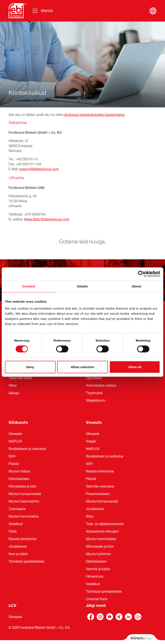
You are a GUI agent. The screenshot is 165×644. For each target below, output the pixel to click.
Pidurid (14, 464)
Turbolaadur (17, 509)
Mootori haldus (19, 471)
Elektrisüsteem (19, 479)
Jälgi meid (96, 606)
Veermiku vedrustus (100, 486)
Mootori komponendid (25, 494)
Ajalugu (14, 393)
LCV (12, 606)
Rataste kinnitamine (23, 539)
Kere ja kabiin (18, 554)
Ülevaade (15, 434)
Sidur (90, 516)
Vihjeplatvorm (96, 401)
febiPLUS (15, 441)
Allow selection (82, 367)
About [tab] (136, 286)
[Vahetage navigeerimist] (42, 11)
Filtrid (13, 532)
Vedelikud (16, 524)
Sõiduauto (18, 422)
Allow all (135, 367)
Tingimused (94, 393)
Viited (13, 386)
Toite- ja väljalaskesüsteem (105, 524)
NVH (12, 456)
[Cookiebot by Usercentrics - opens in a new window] (141, 274)
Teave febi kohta (20, 378)
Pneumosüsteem (98, 494)
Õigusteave (94, 378)
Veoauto (94, 422)
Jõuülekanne (18, 547)
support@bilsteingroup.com (39, 169)
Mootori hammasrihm (24, 501)
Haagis (91, 441)
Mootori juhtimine (98, 554)
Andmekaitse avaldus (101, 386)
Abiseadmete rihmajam (102, 532)
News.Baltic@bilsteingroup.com (47, 219)
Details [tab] (82, 286)
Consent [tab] (29, 286)
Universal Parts (97, 599)
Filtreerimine (95, 577)
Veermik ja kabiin (98, 569)
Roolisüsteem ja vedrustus (27, 449)
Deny (30, 367)
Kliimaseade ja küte (22, 486)
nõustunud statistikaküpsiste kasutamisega (94, 115)
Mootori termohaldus (24, 516)
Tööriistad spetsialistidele (26, 562)
